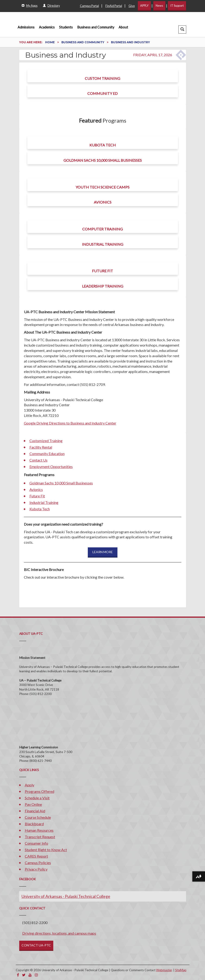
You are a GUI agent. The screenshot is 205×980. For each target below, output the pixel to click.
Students (66, 27)
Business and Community (96, 27)
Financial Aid (35, 811)
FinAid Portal (114, 6)
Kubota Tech (103, 145)
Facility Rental (41, 447)
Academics (47, 27)
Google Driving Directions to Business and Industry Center (70, 423)
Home (50, 42)
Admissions (26, 27)
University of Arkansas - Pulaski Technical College (66, 896)
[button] (182, 29)
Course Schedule (38, 817)
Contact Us (38, 460)
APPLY (144, 6)
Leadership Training (103, 286)
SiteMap (181, 970)
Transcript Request (40, 837)
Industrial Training (103, 244)
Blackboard (34, 824)
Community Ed (102, 93)
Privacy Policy (36, 869)
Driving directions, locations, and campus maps (59, 933)
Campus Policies (38, 863)
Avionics (103, 202)
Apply (30, 785)
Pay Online (33, 804)
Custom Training (102, 78)
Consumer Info (36, 843)
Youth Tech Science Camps (102, 187)
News (159, 6)
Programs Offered (39, 791)
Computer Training (102, 229)
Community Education (47, 454)
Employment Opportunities (51, 467)
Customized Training (46, 441)
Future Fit (102, 271)
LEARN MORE (103, 552)
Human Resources (39, 830)
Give (132, 6)
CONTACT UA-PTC (36, 945)
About (123, 27)
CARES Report (36, 856)
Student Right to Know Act (46, 850)
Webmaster (164, 970)
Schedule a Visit (37, 798)
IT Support (177, 6)
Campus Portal (89, 6)
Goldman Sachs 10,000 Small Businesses (103, 160)
